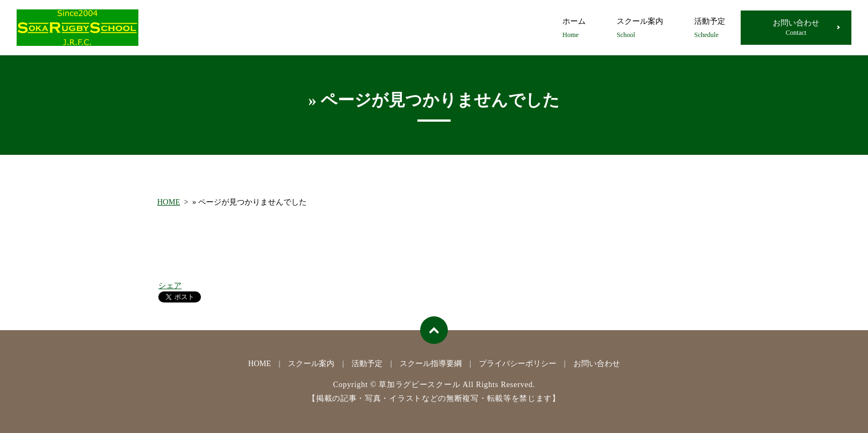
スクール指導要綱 (431, 364)
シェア (170, 286)
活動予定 (710, 28)
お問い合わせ (796, 28)
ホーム (574, 28)
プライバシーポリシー (518, 364)
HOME (169, 202)
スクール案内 (640, 28)
